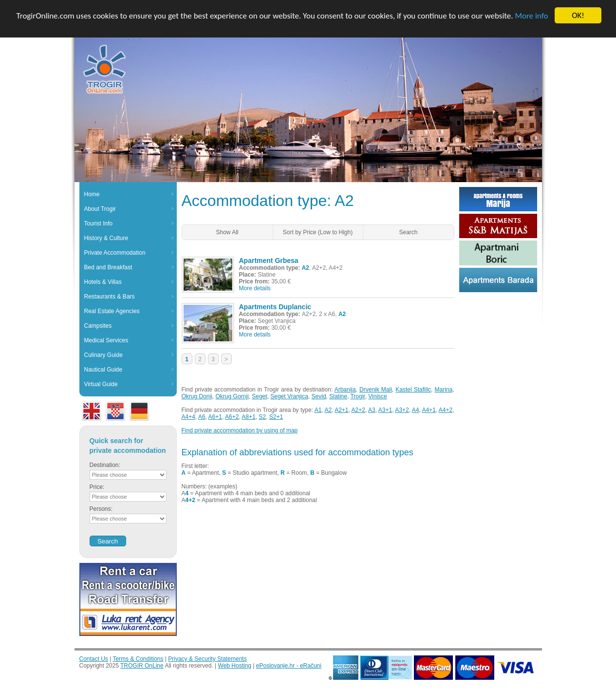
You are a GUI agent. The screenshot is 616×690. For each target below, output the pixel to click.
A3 (372, 410)
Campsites (98, 326)
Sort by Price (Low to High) (318, 232)
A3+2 (402, 410)
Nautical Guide (103, 370)
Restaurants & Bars (110, 297)
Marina (443, 390)
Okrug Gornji (232, 396)
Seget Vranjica (289, 396)
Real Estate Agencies (112, 311)
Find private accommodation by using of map (240, 430)
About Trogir (100, 209)
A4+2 (446, 410)
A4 (416, 410)
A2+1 (341, 410)
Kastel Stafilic (413, 390)
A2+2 (358, 410)
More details (255, 288)
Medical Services (106, 340)
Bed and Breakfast (108, 267)
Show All (227, 232)
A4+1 (429, 410)
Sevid (319, 396)
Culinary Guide (103, 355)
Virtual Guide (101, 384)
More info (531, 15)
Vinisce (377, 396)
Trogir (357, 396)
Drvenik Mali (376, 390)
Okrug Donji (197, 396)
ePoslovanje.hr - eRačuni (289, 666)
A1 (318, 410)
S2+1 (276, 417)
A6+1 (215, 417)
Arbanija (345, 390)
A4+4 (188, 417)
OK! (578, 15)
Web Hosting (235, 666)
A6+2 (232, 417)
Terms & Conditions (138, 659)
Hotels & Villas (103, 282)
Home (92, 194)
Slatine (338, 396)
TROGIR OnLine (142, 666)
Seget (259, 396)
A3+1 (385, 410)
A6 (202, 417)
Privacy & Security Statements (207, 659)
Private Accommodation (115, 253)
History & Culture (106, 238)
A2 (328, 410)
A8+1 (248, 417)
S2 (262, 417)
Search (408, 232)
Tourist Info (99, 224)
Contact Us (94, 659)
